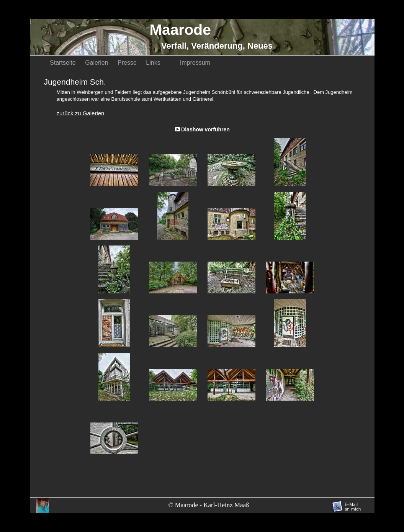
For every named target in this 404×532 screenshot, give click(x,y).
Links (159, 63)
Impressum (195, 63)
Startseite (64, 63)
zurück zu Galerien (80, 113)
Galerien (97, 63)
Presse (128, 63)
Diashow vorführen (205, 129)
